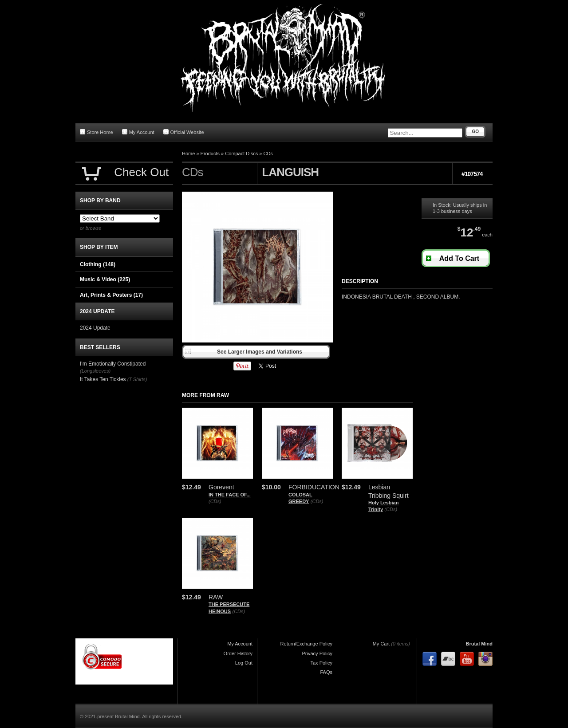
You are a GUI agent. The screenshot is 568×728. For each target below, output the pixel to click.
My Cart (381, 644)
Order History (238, 653)
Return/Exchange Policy (306, 644)
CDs (268, 153)
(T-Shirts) (137, 379)
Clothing (98, 264)
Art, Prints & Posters (111, 295)
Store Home (97, 132)
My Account (138, 132)
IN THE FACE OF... (230, 495)
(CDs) (215, 501)
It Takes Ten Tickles (103, 379)
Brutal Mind (479, 644)
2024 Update (95, 328)
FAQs (326, 672)
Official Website (184, 132)
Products (210, 153)
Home (188, 153)
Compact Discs (241, 153)
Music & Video (105, 279)
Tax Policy (321, 663)
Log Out (244, 663)
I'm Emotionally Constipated (113, 364)
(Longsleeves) (95, 371)
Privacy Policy (317, 653)
